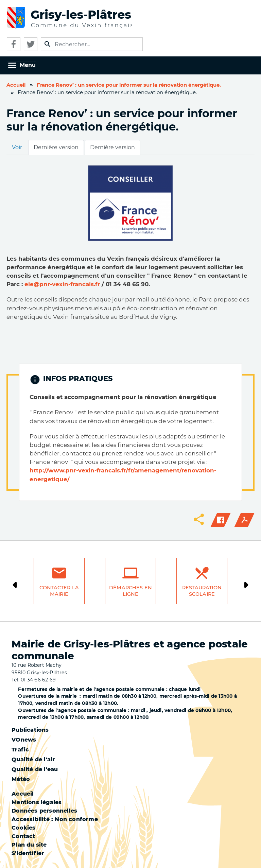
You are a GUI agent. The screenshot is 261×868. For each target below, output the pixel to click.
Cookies (23, 828)
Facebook (14, 44)
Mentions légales (37, 802)
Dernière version (56, 147)
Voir (17, 147)
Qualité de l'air (33, 759)
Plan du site (29, 845)
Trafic (20, 750)
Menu (28, 65)
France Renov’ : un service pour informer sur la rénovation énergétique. (129, 85)
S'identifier (28, 853)
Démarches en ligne (130, 591)
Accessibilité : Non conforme (55, 819)
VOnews (24, 740)
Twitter (31, 44)
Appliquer (48, 44)
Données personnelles (44, 811)
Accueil (16, 85)
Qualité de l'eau (35, 769)
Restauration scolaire (202, 591)
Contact (23, 836)
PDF (244, 520)
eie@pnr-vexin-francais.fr (62, 284)
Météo (21, 779)
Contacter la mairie (59, 591)
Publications (30, 730)
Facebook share (221, 520)
